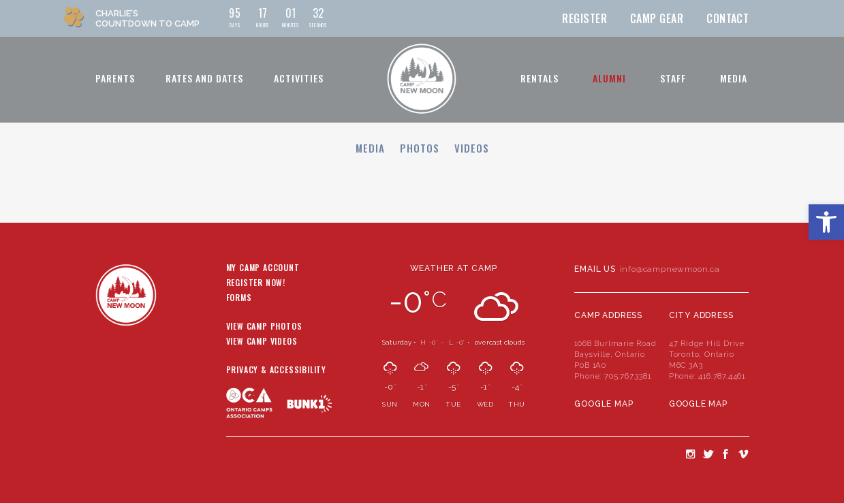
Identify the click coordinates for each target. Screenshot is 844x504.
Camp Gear (657, 18)
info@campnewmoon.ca (670, 269)
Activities (299, 78)
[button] (826, 222)
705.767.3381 (628, 376)
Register (584, 18)
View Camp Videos (262, 342)
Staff (673, 78)
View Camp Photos (264, 327)
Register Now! (256, 283)
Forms (239, 298)
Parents (115, 78)
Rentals (540, 78)
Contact (728, 18)
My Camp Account (263, 268)
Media (734, 78)
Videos (472, 148)
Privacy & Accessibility (276, 371)
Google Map (604, 404)
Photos (420, 148)
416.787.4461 (722, 376)
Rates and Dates (204, 78)
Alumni (609, 78)
